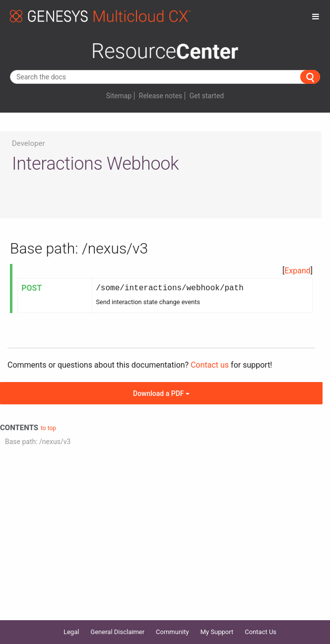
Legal (71, 632)
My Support (217, 632)
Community (172, 632)
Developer (29, 143)
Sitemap (119, 96)
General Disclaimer (117, 632)
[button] (297, 271)
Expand (297, 271)
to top (48, 428)
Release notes (161, 96)
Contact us (210, 365)
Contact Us (261, 632)
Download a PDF (161, 393)
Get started (207, 96)
